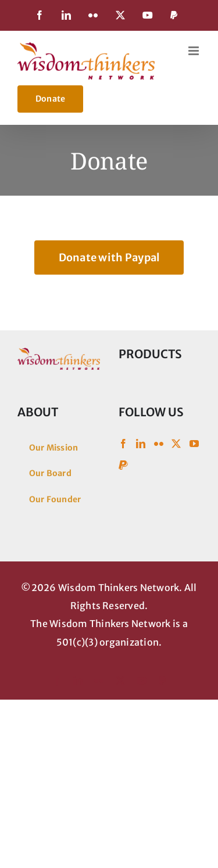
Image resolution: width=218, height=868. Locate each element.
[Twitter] (176, 444)
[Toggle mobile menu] (194, 51)
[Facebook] (123, 444)
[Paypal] (123, 465)
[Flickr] (159, 444)
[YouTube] (194, 444)
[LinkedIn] (141, 444)
